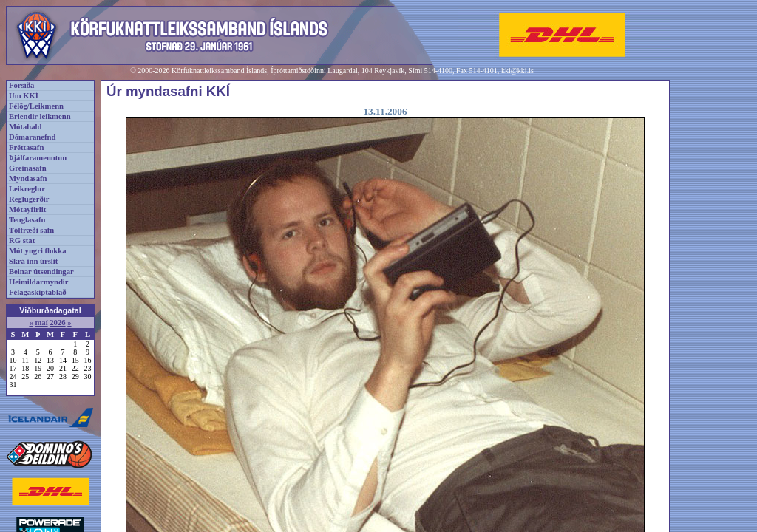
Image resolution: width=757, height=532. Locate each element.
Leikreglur (27, 189)
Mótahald (25, 127)
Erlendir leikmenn (40, 116)
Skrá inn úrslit (33, 261)
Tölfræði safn (31, 230)
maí (41, 323)
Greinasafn (28, 168)
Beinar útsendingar (41, 272)
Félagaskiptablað (38, 292)
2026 (57, 323)
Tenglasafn (27, 220)
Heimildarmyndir (39, 282)
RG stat (22, 241)
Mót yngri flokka (38, 251)
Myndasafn (28, 178)
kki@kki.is (517, 71)
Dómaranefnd (32, 137)
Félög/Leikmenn (36, 106)
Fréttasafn (26, 147)
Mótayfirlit (27, 209)
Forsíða (21, 85)
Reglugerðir (29, 199)
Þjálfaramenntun (38, 158)
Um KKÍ (24, 96)
